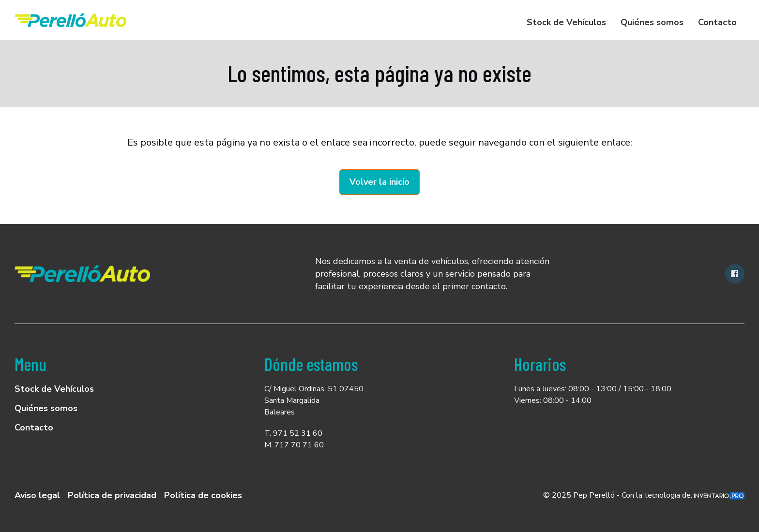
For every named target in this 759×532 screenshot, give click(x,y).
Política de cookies (203, 495)
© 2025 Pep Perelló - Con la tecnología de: (644, 495)
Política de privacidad (112, 495)
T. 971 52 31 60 (293, 433)
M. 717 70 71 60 (294, 445)
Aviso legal (37, 495)
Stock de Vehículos (566, 22)
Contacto (717, 22)
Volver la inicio (379, 182)
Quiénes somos (652, 22)
